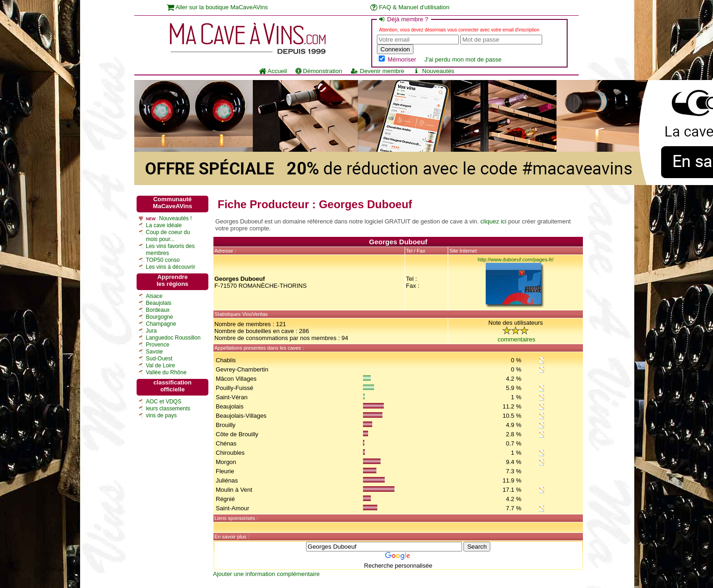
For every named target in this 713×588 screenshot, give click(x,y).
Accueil (273, 71)
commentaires (517, 339)
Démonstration (319, 71)
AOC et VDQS (164, 402)
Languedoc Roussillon (173, 338)
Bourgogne (159, 317)
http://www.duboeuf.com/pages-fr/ (516, 260)
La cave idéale (164, 225)
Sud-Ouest (159, 359)
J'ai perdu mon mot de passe (463, 59)
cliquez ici (494, 221)
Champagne (161, 324)
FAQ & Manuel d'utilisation (410, 7)
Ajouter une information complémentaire (266, 574)
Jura (151, 331)
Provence (158, 345)
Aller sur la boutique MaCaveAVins (217, 7)
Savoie (154, 352)
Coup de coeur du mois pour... (168, 236)
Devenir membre (377, 71)
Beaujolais (159, 303)
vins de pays (161, 415)
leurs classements (168, 409)
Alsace (154, 296)
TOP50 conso (163, 260)
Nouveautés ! (176, 218)
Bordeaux (158, 310)
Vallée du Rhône (166, 372)
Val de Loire (160, 365)
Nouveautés (433, 71)
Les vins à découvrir (171, 267)
